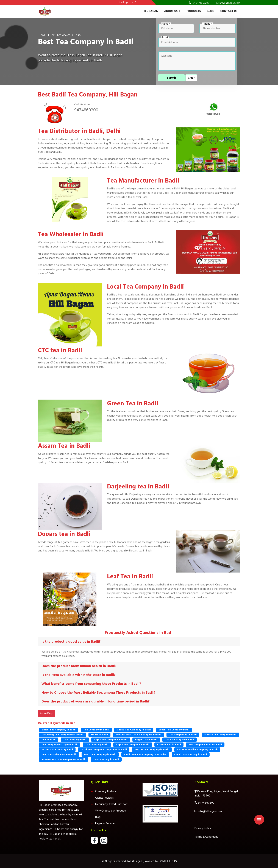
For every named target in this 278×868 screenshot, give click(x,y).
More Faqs (47, 713)
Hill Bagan (150, 11)
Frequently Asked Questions (112, 804)
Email (165, 38)
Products (194, 11)
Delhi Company (61, 35)
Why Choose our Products (111, 811)
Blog (211, 11)
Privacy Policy (203, 828)
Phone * (208, 24)
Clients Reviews (104, 798)
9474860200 (86, 110)
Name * (166, 24)
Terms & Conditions (206, 837)
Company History (106, 791)
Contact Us (229, 11)
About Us (172, 11)
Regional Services (105, 823)
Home (42, 35)
